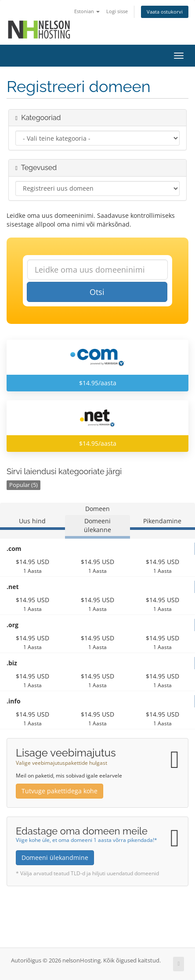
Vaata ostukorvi (165, 12)
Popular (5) (23, 485)
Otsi (97, 292)
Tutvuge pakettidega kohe (60, 791)
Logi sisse (117, 11)
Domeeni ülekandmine (55, 857)
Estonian (87, 11)
